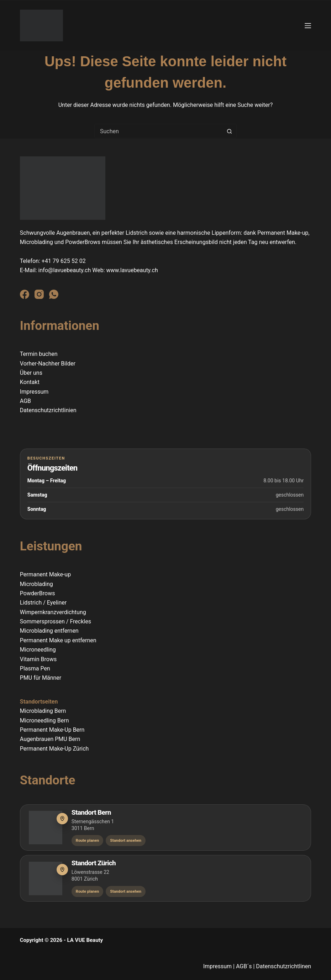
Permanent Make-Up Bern (52, 730)
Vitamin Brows (38, 659)
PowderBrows (38, 593)
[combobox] (159, 131)
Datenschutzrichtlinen (283, 966)
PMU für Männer (41, 678)
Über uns (31, 373)
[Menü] (308, 26)
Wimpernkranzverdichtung (53, 612)
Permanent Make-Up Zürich (54, 749)
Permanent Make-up (45, 574)
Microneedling (38, 650)
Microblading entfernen (49, 631)
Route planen (87, 841)
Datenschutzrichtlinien (48, 410)
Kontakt (30, 382)
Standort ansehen (126, 841)
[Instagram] (39, 294)
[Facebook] (25, 294)
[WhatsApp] (54, 294)
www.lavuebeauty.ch (132, 270)
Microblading (36, 584)
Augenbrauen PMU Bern (50, 739)
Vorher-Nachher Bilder (48, 364)
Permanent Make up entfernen (58, 640)
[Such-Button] (230, 131)
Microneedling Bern (44, 720)
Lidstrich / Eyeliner (43, 603)
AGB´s (244, 966)
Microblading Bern (44, 711)
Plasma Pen (35, 668)
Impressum (34, 392)
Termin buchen (39, 354)
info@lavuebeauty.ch (65, 270)
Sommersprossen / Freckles (56, 621)
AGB (25, 401)
